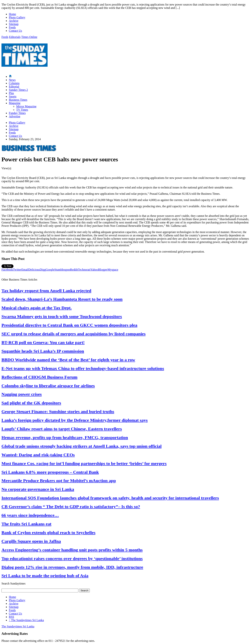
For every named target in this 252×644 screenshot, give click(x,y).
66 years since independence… (30, 515)
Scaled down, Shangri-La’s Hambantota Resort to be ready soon (62, 299)
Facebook (7, 270)
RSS (11, 617)
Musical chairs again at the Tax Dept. (37, 308)
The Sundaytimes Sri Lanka (26, 620)
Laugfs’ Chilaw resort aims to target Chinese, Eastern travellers (62, 429)
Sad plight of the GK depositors (31, 403)
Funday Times (17, 113)
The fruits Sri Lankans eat (26, 524)
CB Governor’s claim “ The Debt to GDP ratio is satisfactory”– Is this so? (71, 507)
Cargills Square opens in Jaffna (31, 541)
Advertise (15, 116)
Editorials (15, 37)
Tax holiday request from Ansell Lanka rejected (46, 291)
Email (25, 270)
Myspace (113, 270)
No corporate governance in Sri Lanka (38, 489)
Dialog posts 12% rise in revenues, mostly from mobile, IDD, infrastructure (72, 567)
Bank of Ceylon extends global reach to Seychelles (48, 533)
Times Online (29, 37)
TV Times (22, 110)
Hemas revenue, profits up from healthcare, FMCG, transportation (65, 437)
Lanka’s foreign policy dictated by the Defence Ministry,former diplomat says (75, 420)
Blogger (103, 270)
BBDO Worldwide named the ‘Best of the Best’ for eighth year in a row (68, 360)
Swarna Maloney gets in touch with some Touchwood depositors (62, 316)
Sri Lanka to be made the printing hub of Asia (45, 576)
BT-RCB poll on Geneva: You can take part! (43, 342)
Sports (13, 96)
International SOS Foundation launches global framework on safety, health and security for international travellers (110, 498)
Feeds (12, 27)
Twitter (17, 270)
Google (50, 270)
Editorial (14, 86)
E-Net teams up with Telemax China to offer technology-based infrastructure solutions (83, 368)
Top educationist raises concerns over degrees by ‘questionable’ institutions (72, 559)
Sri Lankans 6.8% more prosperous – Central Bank (50, 472)
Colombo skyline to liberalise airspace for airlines (48, 386)
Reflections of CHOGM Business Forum (39, 377)
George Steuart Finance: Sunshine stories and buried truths (58, 412)
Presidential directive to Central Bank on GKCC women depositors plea (69, 325)
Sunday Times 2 (18, 90)
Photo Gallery (17, 17)
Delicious (34, 270)
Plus (11, 93)
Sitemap (14, 24)
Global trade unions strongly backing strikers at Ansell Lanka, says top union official (81, 446)
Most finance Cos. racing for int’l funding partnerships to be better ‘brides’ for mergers (84, 463)
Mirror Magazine (26, 106)
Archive (14, 21)
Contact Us (15, 31)
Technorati (84, 270)
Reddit (74, 270)
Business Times (18, 100)
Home (12, 14)
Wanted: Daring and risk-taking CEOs (38, 455)
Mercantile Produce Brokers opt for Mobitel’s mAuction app (59, 481)
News (12, 80)
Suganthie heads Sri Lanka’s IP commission (43, 351)
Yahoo (94, 270)
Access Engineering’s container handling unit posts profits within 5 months (72, 550)
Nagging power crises (22, 394)
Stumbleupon (62, 270)
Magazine (15, 103)
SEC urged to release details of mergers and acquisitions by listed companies (74, 334)
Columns (14, 83)
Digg (43, 270)
